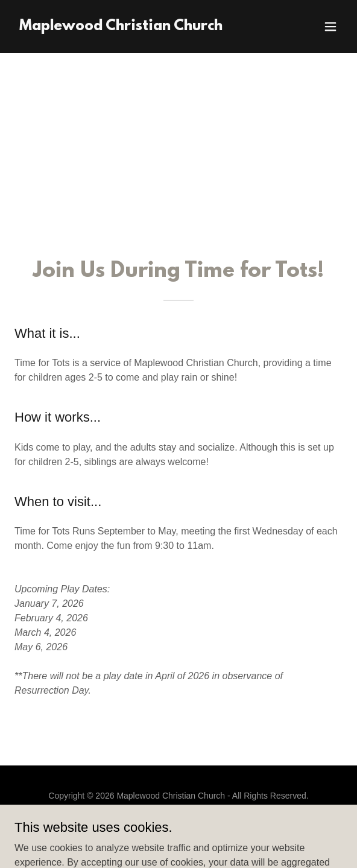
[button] (330, 27)
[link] (121, 27)
